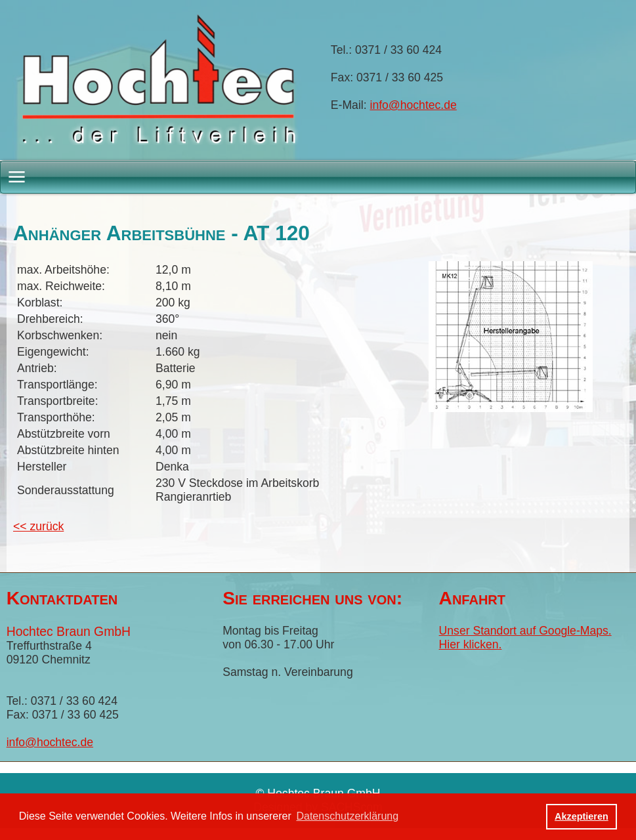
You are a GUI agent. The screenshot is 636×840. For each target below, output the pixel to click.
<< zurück (38, 526)
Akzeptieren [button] (582, 816)
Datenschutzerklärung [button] (347, 816)
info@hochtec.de (413, 105)
